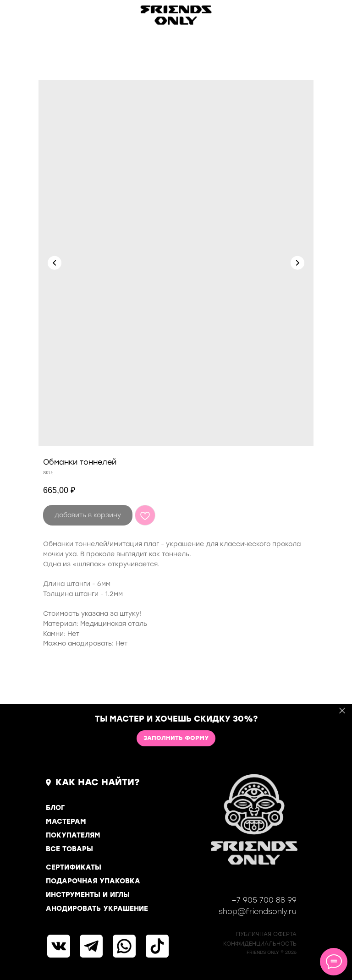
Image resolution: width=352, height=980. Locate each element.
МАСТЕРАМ (66, 821)
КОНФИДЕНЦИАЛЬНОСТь (260, 944)
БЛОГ (55, 808)
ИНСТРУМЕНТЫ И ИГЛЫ (88, 895)
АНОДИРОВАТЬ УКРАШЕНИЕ (97, 909)
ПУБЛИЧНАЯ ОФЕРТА (266, 934)
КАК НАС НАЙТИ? (98, 782)
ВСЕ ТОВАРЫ (69, 849)
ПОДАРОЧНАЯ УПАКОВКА (93, 881)
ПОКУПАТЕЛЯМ (73, 835)
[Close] (342, 711)
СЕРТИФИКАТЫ (74, 867)
